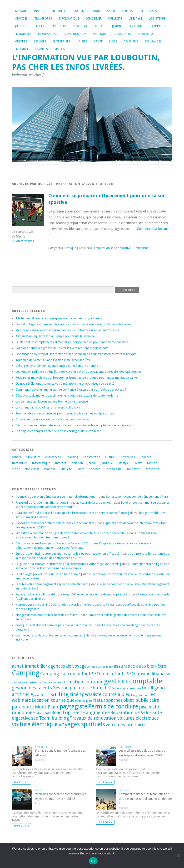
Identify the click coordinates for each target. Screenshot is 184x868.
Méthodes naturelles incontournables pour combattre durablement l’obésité (67, 330)
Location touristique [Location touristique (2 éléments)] (53, 700)
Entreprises (148, 11)
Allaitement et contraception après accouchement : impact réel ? (59, 318)
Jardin (117, 26)
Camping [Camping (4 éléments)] (26, 673)
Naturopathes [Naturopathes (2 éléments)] (108, 700)
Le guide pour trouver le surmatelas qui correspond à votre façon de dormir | (68, 564)
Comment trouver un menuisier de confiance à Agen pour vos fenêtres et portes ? (71, 390)
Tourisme (79, 11)
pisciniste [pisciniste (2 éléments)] (149, 707)
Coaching (81, 26)
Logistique (157, 19)
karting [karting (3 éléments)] (60, 694)
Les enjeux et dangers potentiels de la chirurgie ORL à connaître (58, 431)
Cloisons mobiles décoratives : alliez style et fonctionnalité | (56, 523)
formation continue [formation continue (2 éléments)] (83, 682)
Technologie (158, 26)
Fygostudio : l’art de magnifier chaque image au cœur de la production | (64, 503)
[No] (178, 855)
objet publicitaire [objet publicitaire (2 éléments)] (141, 700)
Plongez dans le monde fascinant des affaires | (48, 615)
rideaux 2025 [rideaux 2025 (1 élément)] (43, 713)
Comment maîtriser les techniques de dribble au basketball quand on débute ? (145, 798)
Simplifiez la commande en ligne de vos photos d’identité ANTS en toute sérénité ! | (72, 533)
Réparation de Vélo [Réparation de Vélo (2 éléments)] (130, 713)
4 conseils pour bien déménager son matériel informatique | (57, 497)
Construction (76, 34)
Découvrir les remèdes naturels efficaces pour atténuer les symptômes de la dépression (75, 425)
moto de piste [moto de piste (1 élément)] (84, 701)
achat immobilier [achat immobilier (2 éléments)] (30, 666)
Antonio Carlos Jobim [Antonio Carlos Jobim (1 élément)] (100, 667)
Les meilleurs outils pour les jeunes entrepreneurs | (50, 635)
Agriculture (147, 34)
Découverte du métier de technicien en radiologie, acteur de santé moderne (67, 395)
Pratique (100, 34)
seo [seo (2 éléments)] (35, 718)
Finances (39, 11)
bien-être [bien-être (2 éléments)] (156, 666)
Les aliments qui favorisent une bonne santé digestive (52, 401)
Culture (21, 41)
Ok (93, 861)
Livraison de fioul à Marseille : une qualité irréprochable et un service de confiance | (72, 513)
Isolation (135, 26)
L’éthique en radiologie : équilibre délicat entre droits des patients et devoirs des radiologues (78, 372)
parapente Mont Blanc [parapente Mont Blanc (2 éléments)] (35, 707)
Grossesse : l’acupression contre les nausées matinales (52, 419)
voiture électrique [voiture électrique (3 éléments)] (35, 724)
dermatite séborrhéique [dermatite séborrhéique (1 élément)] (26, 683)
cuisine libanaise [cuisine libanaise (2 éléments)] (153, 674)
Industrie (60, 26)
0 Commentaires (23, 241)
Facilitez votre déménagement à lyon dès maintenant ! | (53, 584)
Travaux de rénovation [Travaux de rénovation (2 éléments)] (93, 718)
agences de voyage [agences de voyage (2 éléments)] (67, 666)
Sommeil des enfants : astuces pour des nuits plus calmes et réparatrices (65, 413)
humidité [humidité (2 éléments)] (102, 688)
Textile (41, 26)
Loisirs (128, 11)
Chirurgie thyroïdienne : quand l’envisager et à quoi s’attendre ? (58, 366)
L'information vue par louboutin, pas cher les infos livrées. (86, 62)
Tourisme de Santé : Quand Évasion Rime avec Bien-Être (53, 360)
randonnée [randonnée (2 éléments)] (23, 713)
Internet (59, 11)
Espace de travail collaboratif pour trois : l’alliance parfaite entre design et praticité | (73, 594)
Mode (97, 11)
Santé (111, 11)
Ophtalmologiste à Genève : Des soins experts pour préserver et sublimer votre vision (74, 324)
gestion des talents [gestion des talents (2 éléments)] (32, 688)
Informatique (69, 19)
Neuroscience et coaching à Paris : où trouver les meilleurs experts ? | (62, 605)
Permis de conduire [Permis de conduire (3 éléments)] (113, 706)
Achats (100, 26)
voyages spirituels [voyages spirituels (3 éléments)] (82, 724)
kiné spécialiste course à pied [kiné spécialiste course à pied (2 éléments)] (100, 695)
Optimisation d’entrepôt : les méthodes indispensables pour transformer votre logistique (76, 354)
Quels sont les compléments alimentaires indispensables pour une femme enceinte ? (73, 342)
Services (21, 19)
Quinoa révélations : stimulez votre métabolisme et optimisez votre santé (65, 384)
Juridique (22, 26)
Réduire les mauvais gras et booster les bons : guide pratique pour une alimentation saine (76, 378)
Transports (43, 19)
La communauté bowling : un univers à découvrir (48, 407)
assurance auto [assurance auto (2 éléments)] (130, 666)
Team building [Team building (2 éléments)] (54, 718)
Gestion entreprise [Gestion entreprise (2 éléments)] (72, 688)
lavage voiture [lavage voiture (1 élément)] (139, 695)
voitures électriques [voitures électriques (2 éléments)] (138, 718)
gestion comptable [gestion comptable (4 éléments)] (133, 681)
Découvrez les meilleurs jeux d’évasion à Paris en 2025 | (53, 543)
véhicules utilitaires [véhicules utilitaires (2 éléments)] (126, 725)
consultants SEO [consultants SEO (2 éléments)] (118, 674)
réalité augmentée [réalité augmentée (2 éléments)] (91, 713)
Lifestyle (135, 19)
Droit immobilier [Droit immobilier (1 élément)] (51, 683)
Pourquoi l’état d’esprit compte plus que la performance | (55, 625)
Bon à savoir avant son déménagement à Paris (137, 497)
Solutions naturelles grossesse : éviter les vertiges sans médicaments (62, 348)
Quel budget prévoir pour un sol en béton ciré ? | (49, 574)
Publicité (115, 19)
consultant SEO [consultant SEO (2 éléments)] (84, 674)
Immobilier (94, 19)
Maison (21, 11)
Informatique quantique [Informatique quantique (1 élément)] (127, 689)
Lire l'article (21, 782)
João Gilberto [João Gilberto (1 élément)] (42, 695)
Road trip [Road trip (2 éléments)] (61, 713)
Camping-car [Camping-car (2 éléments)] (54, 674)
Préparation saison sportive (112, 248)
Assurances (153, 41)
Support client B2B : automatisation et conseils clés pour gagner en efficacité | (69, 554)
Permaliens (141, 248)
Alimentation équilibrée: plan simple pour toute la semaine (55, 336)
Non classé (32, 469)
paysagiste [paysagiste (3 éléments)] (74, 706)
